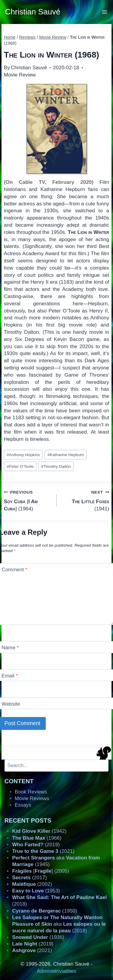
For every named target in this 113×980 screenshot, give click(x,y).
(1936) (38, 937)
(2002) (32, 884)
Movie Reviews (32, 798)
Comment (14, 570)
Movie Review (20, 75)
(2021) (43, 851)
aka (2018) (59, 924)
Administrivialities (56, 971)
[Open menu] (105, 12)
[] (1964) (28, 500)
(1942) (39, 831)
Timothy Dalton (56, 466)
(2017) (29, 878)
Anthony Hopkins (23, 455)
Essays (23, 805)
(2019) (36, 845)
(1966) (37, 838)
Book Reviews (31, 792)
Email (10, 676)
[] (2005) (41, 871)
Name (10, 648)
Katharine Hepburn (66, 455)
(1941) (86, 500)
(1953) (36, 891)
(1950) (44, 911)
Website (11, 704)
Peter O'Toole (20, 466)
